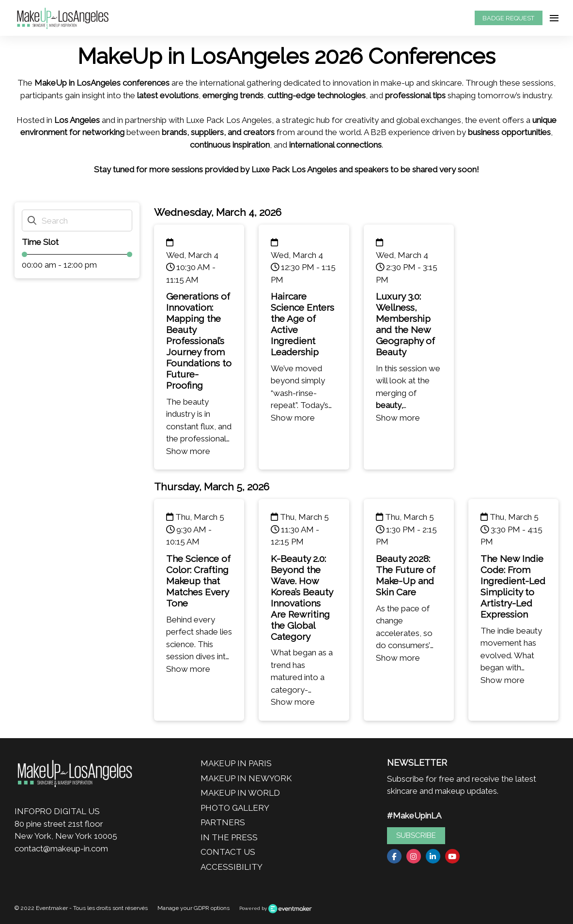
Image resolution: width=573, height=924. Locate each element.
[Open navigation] (554, 18)
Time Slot (40, 242)
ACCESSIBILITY (232, 867)
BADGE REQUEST (508, 18)
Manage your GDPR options (194, 908)
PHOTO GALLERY (235, 808)
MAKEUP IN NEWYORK (246, 778)
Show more (188, 451)
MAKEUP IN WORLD (240, 793)
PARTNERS (223, 822)
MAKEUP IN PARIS (236, 763)
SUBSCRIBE (416, 835)
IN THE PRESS (229, 837)
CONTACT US (228, 852)
